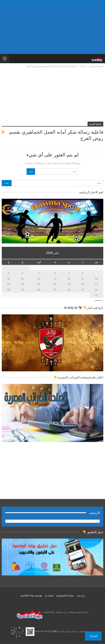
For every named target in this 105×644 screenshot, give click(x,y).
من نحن (81, 595)
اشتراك (93, 636)
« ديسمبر (99, 300)
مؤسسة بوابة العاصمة (31, 595)
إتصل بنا (49, 595)
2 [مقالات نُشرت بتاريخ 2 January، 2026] (9, 268)
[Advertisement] (52, 27)
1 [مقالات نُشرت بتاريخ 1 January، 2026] (22, 268)
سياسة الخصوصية (65, 595)
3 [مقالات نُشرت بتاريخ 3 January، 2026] (96, 273)
